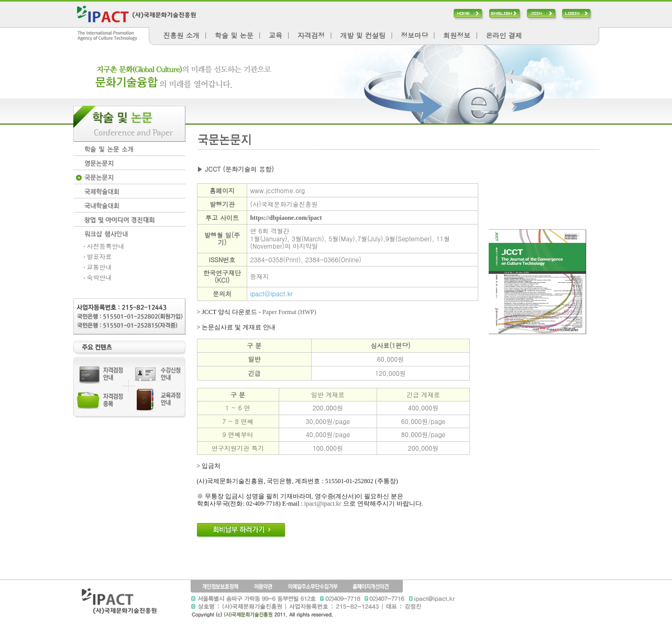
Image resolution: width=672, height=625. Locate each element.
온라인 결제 (504, 35)
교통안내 (98, 267)
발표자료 (98, 256)
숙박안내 (98, 277)
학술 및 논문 (234, 35)
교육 (276, 35)
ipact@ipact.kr (271, 293)
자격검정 (311, 35)
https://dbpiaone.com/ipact (286, 218)
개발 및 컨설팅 (363, 35)
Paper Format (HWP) (289, 312)
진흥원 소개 (181, 35)
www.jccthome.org (277, 190)
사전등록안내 (104, 246)
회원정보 (457, 35)
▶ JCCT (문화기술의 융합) (235, 169)
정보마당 (414, 35)
